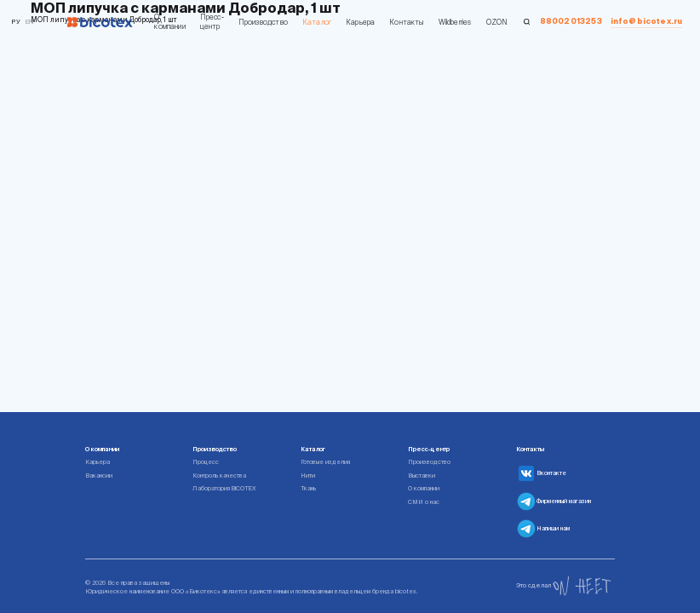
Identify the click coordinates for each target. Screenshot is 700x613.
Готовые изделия (325, 462)
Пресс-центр (212, 22)
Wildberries (455, 22)
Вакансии (99, 476)
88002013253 (571, 21)
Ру (16, 22)
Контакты (406, 22)
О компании (169, 22)
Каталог (317, 22)
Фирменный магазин (554, 501)
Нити (308, 476)
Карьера (360, 22)
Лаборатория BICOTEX (224, 488)
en (30, 22)
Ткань (308, 488)
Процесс (206, 462)
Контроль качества (219, 476)
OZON (497, 22)
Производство (263, 22)
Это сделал (564, 586)
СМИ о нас (424, 502)
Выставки (422, 476)
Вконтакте (541, 473)
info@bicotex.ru (647, 21)
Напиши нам (543, 529)
